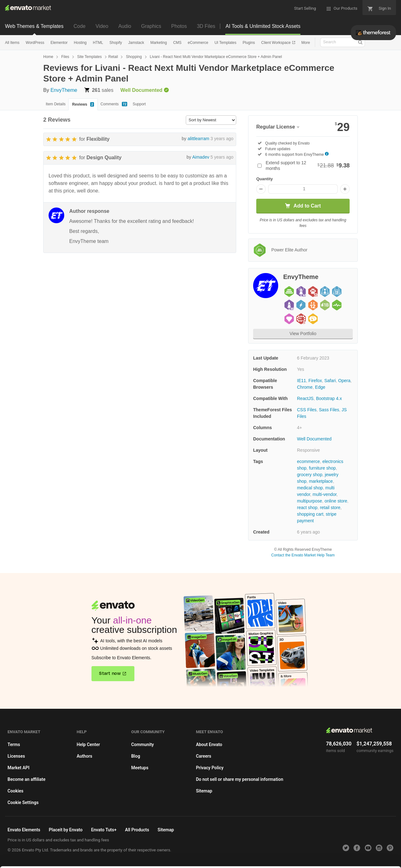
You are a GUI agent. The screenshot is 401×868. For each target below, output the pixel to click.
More (306, 43)
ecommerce (308, 461)
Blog (136, 756)
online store (336, 501)
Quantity (265, 179)
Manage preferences (349, 854)
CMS (177, 43)
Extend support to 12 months (308, 166)
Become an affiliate (26, 779)
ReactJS (305, 398)
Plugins (249, 43)
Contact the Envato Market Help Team (303, 555)
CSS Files (307, 410)
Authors (85, 756)
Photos (179, 26)
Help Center (88, 744)
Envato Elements (24, 830)
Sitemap (204, 791)
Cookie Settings (23, 802)
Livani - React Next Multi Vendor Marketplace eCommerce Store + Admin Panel (216, 57)
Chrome (305, 387)
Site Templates (89, 57)
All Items (12, 43)
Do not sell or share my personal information (240, 779)
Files (65, 57)
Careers (203, 756)
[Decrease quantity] (261, 189)
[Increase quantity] (345, 189)
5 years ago (222, 157)
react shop (307, 508)
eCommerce (198, 43)
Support (139, 104)
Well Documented (314, 439)
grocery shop (310, 475)
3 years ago (222, 139)
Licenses (16, 756)
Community (143, 744)
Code (80, 26)
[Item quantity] (303, 189)
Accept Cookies (257, 854)
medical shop (310, 488)
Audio (125, 26)
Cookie (122, 860)
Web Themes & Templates (34, 26)
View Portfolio (303, 334)
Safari (330, 381)
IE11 (302, 381)
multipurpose (310, 501)
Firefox (315, 381)
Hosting (80, 43)
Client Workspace (276, 43)
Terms (14, 744)
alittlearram (198, 139)
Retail (113, 57)
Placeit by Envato (66, 830)
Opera (344, 381)
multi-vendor (325, 494)
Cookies (16, 791)
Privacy (151, 860)
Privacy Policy (210, 768)
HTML (98, 43)
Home (48, 57)
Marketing (159, 43)
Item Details (56, 104)
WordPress (35, 43)
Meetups (140, 768)
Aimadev (200, 157)
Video (102, 26)
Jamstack (136, 43)
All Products (137, 830)
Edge (320, 387)
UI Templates (226, 43)
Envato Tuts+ (104, 830)
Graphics (151, 26)
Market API (18, 768)
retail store (330, 508)
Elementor (59, 43)
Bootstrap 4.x (329, 398)
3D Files (206, 26)
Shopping (134, 57)
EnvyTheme (64, 90)
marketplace (321, 481)
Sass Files (329, 410)
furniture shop (322, 468)
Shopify (116, 43)
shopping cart (310, 514)
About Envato (209, 744)
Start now (110, 674)
